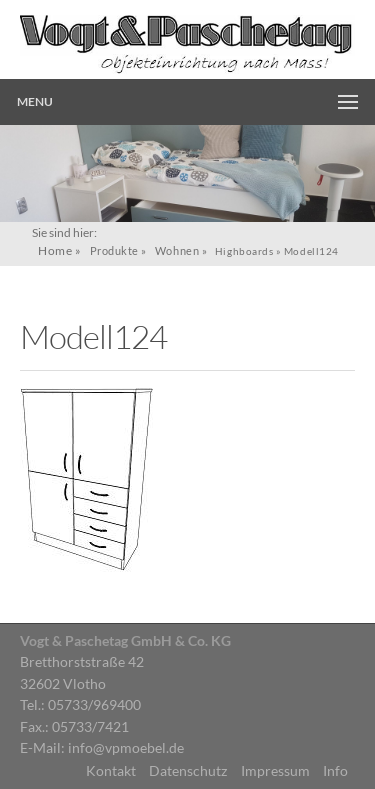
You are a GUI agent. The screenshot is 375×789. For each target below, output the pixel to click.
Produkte (114, 250)
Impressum (275, 771)
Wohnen (177, 250)
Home (55, 250)
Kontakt (111, 771)
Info (335, 771)
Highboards (244, 251)
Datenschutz (188, 771)
